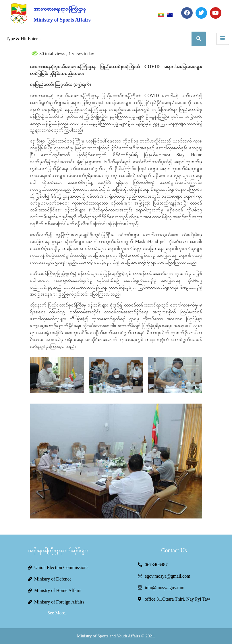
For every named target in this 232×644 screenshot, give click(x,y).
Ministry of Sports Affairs (62, 20)
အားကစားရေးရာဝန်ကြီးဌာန (60, 9)
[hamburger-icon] (223, 39)
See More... (58, 613)
